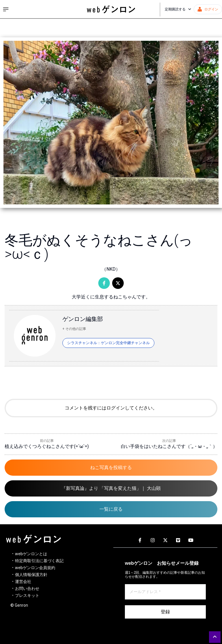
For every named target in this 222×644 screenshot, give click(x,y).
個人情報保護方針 (31, 575)
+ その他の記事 (74, 329)
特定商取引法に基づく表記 (39, 561)
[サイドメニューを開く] (6, 9)
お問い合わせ (27, 588)
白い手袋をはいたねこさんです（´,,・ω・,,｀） (169, 446)
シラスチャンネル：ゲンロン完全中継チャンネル (108, 343)
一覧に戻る (111, 509)
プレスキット (27, 595)
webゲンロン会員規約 (35, 568)
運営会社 (23, 582)
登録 (165, 612)
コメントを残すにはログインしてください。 (111, 408)
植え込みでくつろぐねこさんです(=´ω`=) (47, 446)
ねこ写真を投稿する (111, 467)
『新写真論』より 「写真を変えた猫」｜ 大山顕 (111, 488)
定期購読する (178, 9)
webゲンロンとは (31, 554)
